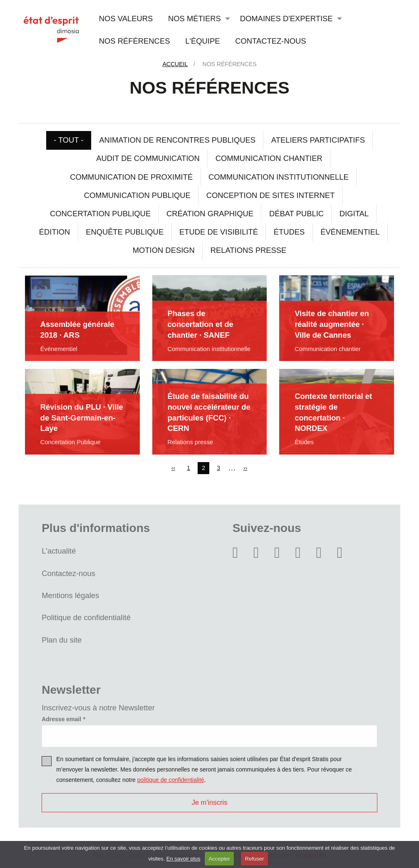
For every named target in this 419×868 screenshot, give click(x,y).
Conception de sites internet (271, 195)
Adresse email (61, 719)
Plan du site (62, 640)
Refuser (255, 859)
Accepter (219, 859)
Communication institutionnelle (279, 177)
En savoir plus (183, 859)
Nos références (135, 41)
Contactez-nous (270, 41)
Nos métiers (195, 19)
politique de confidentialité (171, 780)
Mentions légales (70, 595)
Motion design (164, 250)
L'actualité (59, 551)
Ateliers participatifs (318, 140)
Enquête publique (125, 232)
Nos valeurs (126, 19)
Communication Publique (137, 195)
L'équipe (202, 41)
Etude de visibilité (219, 232)
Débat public (296, 214)
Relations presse (249, 250)
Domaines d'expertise (286, 19)
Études (289, 232)
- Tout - (69, 140)
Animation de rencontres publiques (177, 140)
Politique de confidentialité (86, 617)
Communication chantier (269, 158)
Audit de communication (148, 158)
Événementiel (350, 232)
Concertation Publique (100, 214)
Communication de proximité (131, 177)
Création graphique (210, 214)
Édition (55, 232)
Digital (354, 214)
